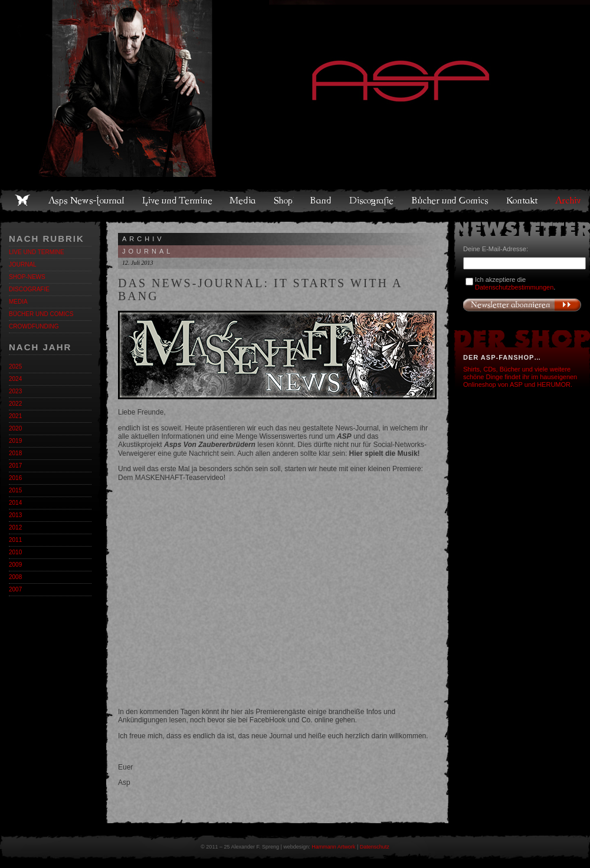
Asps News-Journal (87, 200)
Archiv (569, 200)
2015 (15, 490)
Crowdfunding (34, 326)
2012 (15, 527)
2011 (15, 540)
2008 (15, 577)
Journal (23, 264)
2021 (15, 416)
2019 (15, 441)
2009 (15, 565)
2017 (15, 466)
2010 (15, 552)
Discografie (372, 200)
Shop (284, 200)
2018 (15, 453)
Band (322, 200)
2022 (15, 404)
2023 (15, 391)
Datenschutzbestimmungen (514, 287)
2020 (15, 428)
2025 (15, 366)
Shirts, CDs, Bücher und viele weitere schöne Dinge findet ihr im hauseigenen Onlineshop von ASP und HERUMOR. (520, 377)
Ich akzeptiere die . (515, 283)
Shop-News (27, 277)
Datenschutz (375, 847)
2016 (15, 478)
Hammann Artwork (333, 847)
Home (22, 200)
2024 (15, 379)
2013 (15, 515)
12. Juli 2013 (138, 263)
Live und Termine (178, 200)
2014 (15, 503)
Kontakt (522, 200)
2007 (15, 589)
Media (243, 200)
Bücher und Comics (451, 200)
